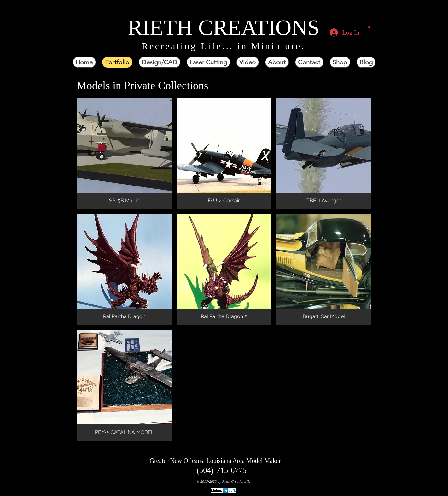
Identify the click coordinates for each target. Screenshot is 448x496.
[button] (369, 27)
